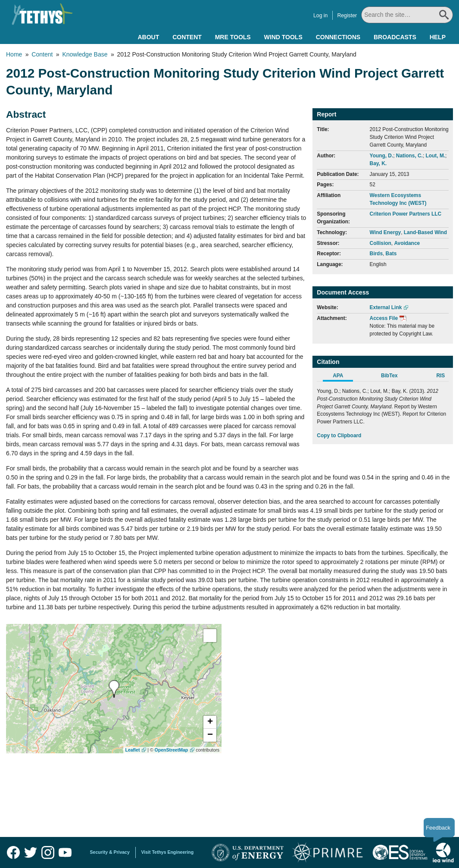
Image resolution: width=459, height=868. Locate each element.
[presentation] (114, 689)
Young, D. (382, 156)
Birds (376, 254)
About (148, 37)
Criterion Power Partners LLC (406, 214)
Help (438, 37)
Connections (338, 37)
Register (348, 16)
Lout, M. (436, 156)
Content (187, 37)
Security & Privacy (110, 852)
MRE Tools (233, 37)
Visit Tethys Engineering (168, 852)
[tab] (342, 377)
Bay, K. (378, 163)
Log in (321, 16)
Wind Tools (283, 37)
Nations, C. (409, 156)
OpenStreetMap (172, 750)
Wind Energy (386, 232)
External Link (386, 307)
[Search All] (407, 15)
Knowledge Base (85, 54)
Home (14, 54)
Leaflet (133, 750)
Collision (381, 243)
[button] (210, 722)
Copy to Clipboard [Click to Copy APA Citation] (339, 436)
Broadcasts (395, 37)
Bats (391, 254)
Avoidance (407, 243)
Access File (384, 318)
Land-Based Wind (425, 232)
